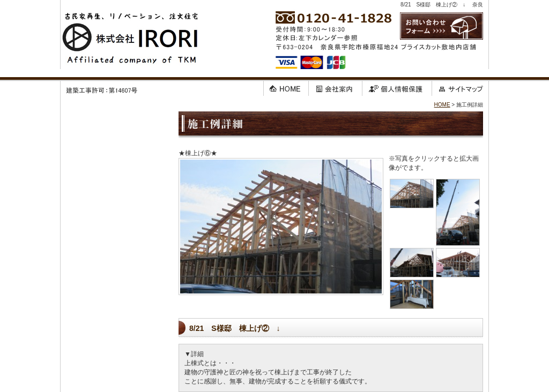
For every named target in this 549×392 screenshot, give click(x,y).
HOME (442, 105)
